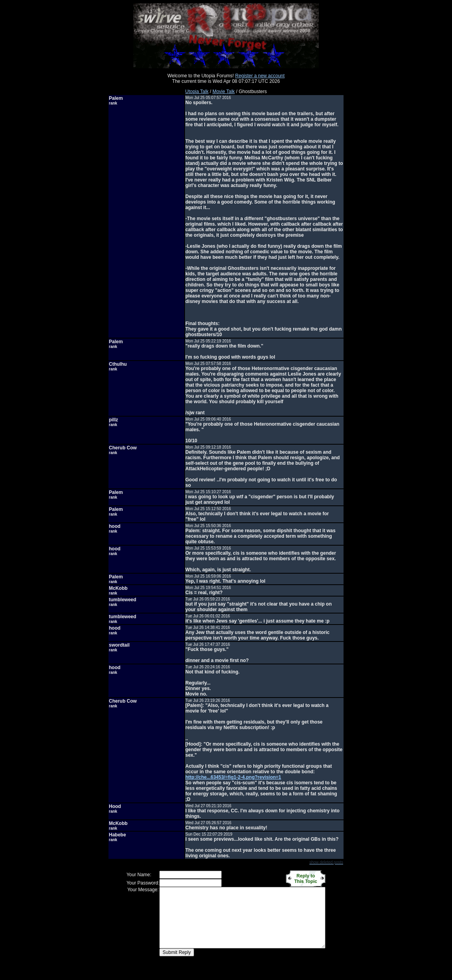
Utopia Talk (197, 92)
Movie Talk (224, 92)
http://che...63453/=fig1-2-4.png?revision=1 (233, 777)
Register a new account (260, 76)
